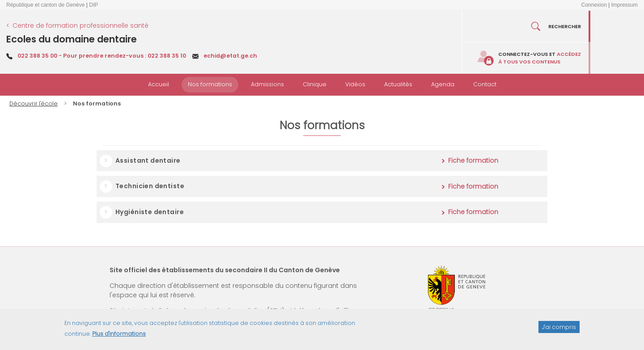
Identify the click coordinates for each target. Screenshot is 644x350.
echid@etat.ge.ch (230, 56)
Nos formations (210, 84)
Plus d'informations (119, 337)
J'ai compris (559, 330)
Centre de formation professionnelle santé (80, 25)
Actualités (398, 84)
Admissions (267, 84)
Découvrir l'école (34, 103)
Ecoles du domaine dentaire (72, 39)
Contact (485, 84)
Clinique (315, 84)
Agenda (443, 84)
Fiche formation (473, 160)
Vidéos (355, 84)
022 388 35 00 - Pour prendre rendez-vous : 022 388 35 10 (102, 56)
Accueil (159, 84)
